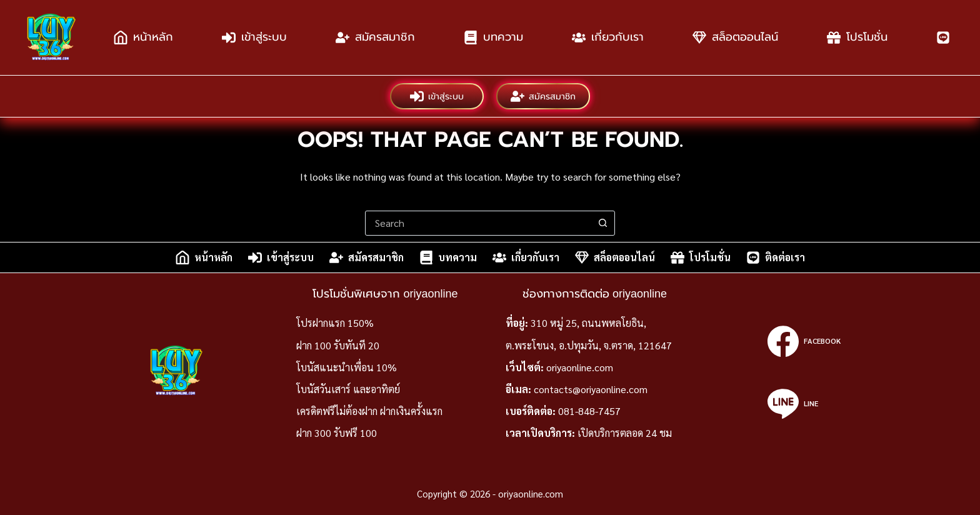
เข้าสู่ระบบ (254, 37)
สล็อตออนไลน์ (735, 37)
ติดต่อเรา (776, 257)
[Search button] (602, 223)
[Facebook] (804, 341)
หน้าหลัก (143, 37)
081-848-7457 (589, 411)
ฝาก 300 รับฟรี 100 (337, 433)
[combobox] (478, 223)
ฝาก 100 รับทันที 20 (338, 345)
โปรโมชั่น (857, 37)
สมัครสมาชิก (375, 37)
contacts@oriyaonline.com (591, 389)
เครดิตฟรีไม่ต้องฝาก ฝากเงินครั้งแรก (369, 411)
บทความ (493, 37)
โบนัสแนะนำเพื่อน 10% (347, 367)
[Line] (804, 404)
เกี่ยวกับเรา (608, 37)
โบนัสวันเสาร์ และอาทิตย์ (348, 389)
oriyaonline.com (580, 367)
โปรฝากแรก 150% (335, 323)
